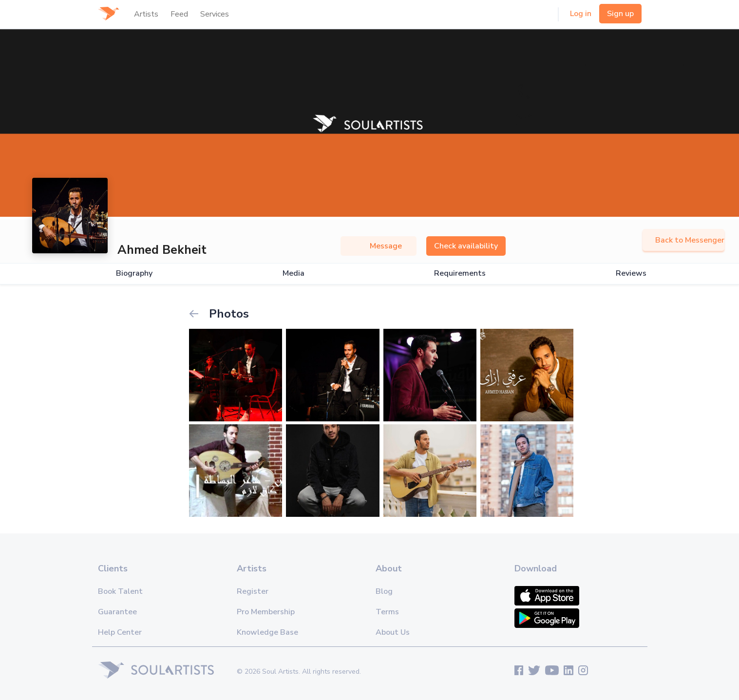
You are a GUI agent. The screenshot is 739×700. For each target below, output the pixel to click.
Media (294, 274)
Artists (146, 14)
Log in (581, 14)
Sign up (620, 14)
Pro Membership (266, 612)
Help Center (120, 632)
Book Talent (120, 591)
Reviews (631, 274)
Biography (134, 274)
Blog (384, 591)
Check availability (466, 246)
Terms (387, 612)
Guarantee (117, 612)
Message (379, 246)
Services (215, 14)
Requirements (460, 274)
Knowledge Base (267, 632)
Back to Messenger (683, 240)
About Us (393, 632)
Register (253, 591)
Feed (179, 14)
